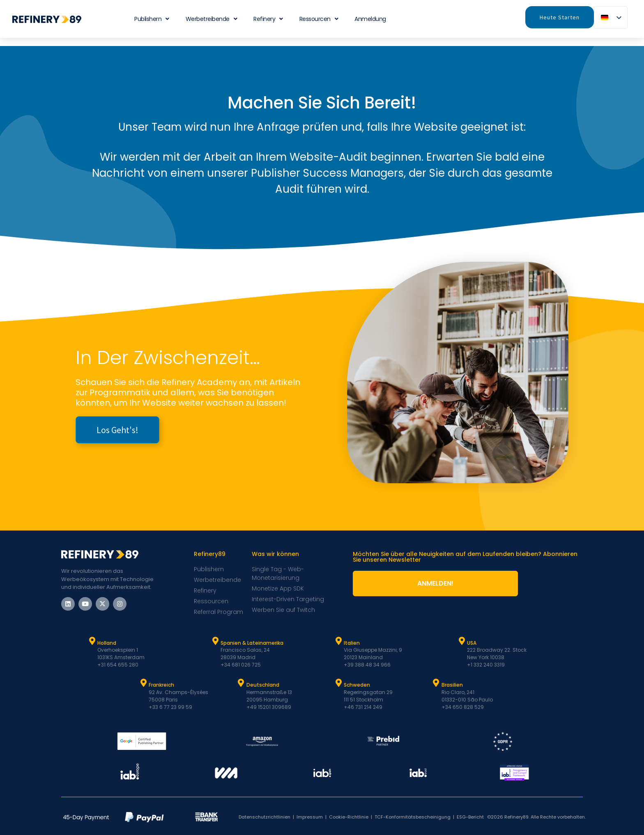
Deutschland (263, 685)
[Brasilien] (436, 683)
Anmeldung (370, 19)
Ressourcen (319, 19)
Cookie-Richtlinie (349, 817)
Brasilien (452, 685)
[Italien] (338, 641)
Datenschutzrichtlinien (264, 817)
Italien (352, 643)
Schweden (357, 685)
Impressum (310, 817)
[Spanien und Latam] (215, 641)
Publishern (152, 19)
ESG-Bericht (470, 817)
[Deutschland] (241, 683)
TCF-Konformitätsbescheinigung (413, 817)
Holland (107, 643)
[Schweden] (338, 683)
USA (472, 643)
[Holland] (92, 641)
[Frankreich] (143, 683)
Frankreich (161, 685)
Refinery (268, 19)
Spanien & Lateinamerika (252, 643)
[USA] (462, 641)
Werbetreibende (212, 19)
